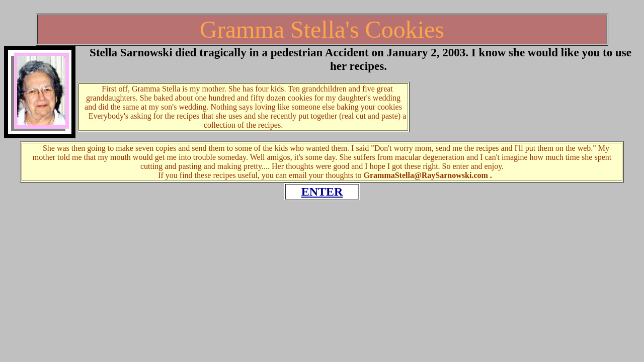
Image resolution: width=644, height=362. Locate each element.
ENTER (322, 192)
